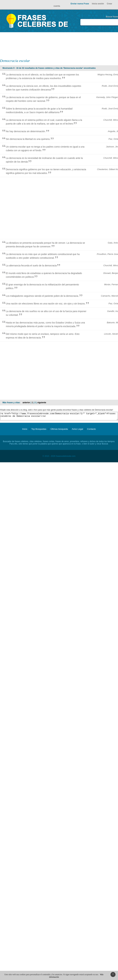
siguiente (42, 403)
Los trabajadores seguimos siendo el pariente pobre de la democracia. (42, 296)
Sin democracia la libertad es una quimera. (28, 139)
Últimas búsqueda (59, 431)
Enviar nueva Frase (80, 4)
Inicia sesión (98, 4)
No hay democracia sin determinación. (26, 131)
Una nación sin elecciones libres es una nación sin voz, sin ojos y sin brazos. (46, 304)
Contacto (91, 431)
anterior (26, 403)
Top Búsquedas (39, 431)
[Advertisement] (84, 45)
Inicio (25, 431)
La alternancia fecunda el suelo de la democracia (31, 266)
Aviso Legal (77, 431)
